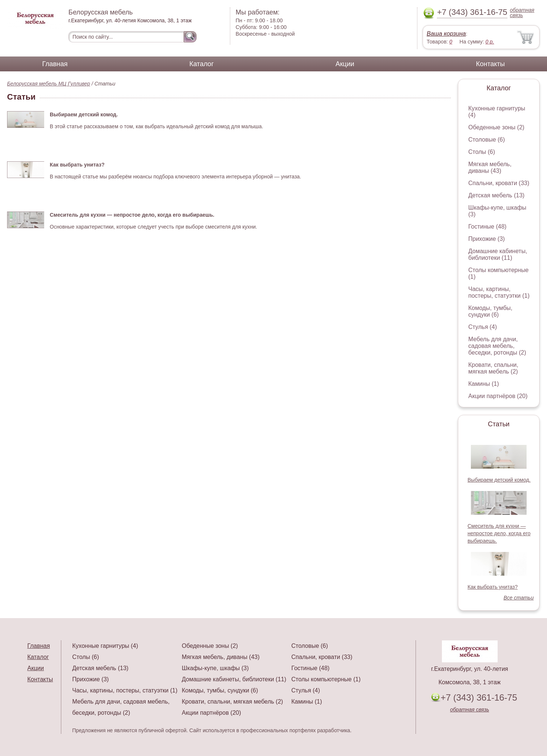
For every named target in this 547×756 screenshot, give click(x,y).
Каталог (201, 64)
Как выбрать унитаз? (493, 587)
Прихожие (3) (486, 239)
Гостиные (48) (487, 227)
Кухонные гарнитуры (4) (105, 646)
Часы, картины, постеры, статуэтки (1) (499, 292)
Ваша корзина (446, 34)
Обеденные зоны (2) (496, 127)
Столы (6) (482, 152)
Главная (55, 64)
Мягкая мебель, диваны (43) (490, 167)
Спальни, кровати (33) (499, 183)
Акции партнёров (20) (498, 396)
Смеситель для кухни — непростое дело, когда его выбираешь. (499, 533)
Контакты (491, 64)
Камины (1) (484, 384)
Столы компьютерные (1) (326, 679)
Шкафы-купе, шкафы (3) (215, 668)
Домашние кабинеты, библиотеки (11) (498, 254)
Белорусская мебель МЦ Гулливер (49, 84)
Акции (345, 64)
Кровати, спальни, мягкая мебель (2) (493, 368)
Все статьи (519, 598)
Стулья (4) (483, 327)
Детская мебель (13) (496, 195)
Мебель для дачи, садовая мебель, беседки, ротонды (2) (497, 346)
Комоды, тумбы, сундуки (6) (490, 311)
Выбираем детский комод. (499, 480)
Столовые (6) (487, 140)
